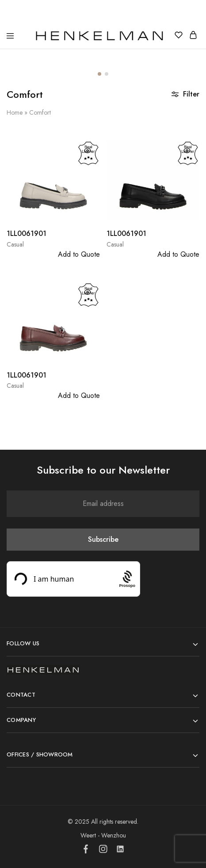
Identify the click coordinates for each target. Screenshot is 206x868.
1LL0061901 (27, 233)
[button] (99, 74)
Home (15, 112)
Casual (15, 244)
